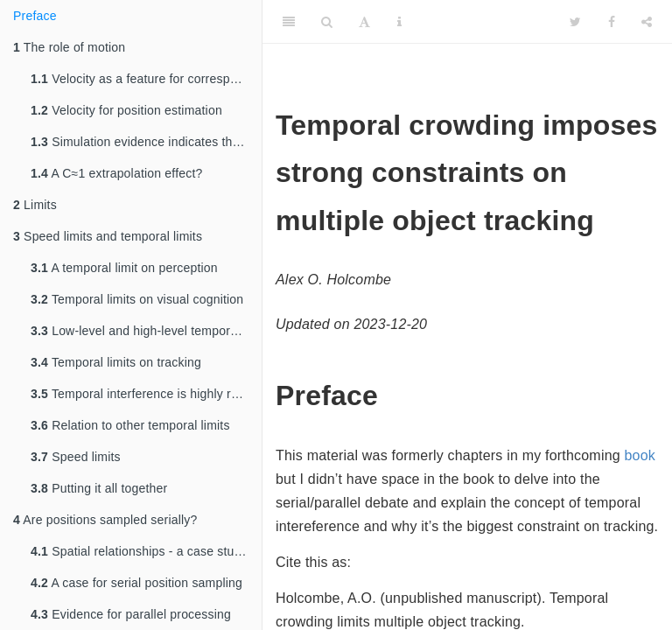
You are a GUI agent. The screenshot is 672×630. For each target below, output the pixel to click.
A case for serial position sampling (136, 583)
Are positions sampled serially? (105, 520)
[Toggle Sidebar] (289, 22)
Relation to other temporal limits (130, 425)
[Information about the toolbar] (399, 22)
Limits (35, 205)
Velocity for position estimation (126, 110)
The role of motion (69, 47)
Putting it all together (99, 488)
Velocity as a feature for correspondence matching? (146, 79)
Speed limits (76, 457)
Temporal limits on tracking (116, 362)
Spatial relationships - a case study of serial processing (146, 551)
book (640, 455)
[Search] (327, 22)
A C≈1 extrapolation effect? (117, 173)
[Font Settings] (364, 22)
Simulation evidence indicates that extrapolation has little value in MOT (146, 142)
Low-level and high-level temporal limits (146, 331)
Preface (35, 16)
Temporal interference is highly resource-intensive (146, 394)
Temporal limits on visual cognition (137, 299)
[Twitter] (575, 22)
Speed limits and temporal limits (108, 236)
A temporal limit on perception (124, 268)
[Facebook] (612, 22)
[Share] (647, 22)
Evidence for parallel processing (131, 614)
